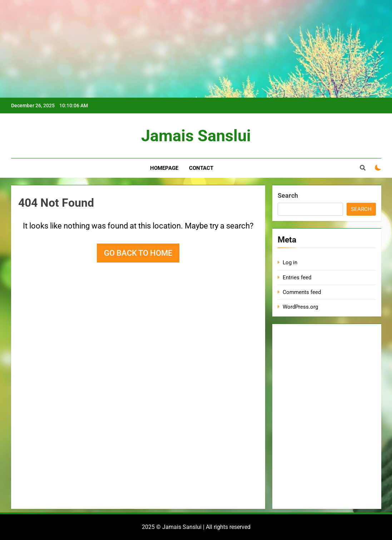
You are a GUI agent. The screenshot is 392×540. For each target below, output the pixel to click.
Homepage (164, 168)
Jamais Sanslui (196, 136)
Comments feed (302, 292)
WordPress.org (300, 307)
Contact (201, 168)
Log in (290, 262)
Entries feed (297, 278)
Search (288, 195)
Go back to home (138, 253)
